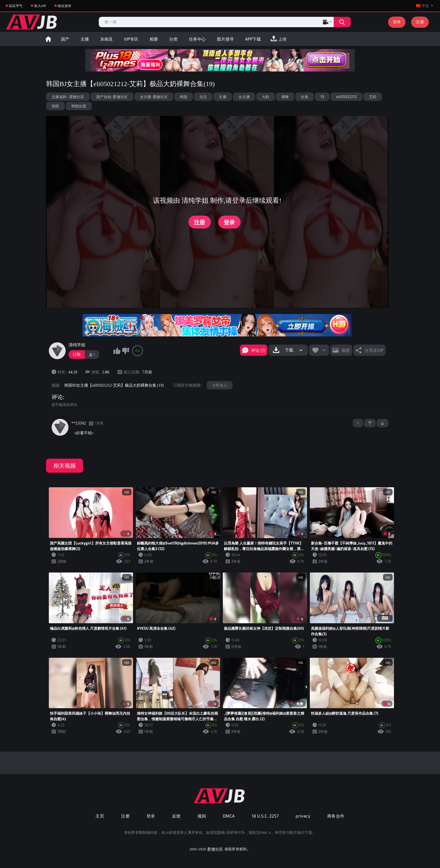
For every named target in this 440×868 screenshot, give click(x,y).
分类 (173, 39)
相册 (154, 39)
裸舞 (285, 97)
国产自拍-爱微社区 (112, 97)
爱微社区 (215, 849)
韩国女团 (79, 106)
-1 (382, 423)
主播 (85, 39)
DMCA (229, 816)
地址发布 (64, 6)
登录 (397, 22)
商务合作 (336, 816)
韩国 (184, 97)
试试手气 (16, 6)
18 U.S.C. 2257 (265, 816)
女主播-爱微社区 (154, 97)
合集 (305, 97)
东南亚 (106, 39)
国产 (65, 39)
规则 (202, 816)
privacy (303, 816)
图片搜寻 (225, 39)
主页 (100, 816)
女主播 (244, 97)
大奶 (266, 97)
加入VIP (40, 6)
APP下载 (253, 39)
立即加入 (220, 385)
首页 (48, 39)
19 (322, 97)
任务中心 (197, 39)
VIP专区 (131, 39)
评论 (57, 397)
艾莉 (373, 97)
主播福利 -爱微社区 (68, 97)
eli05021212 (346, 97)
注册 (420, 22)
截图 (346, 350)
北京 (203, 97)
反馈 (176, 816)
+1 (370, 423)
